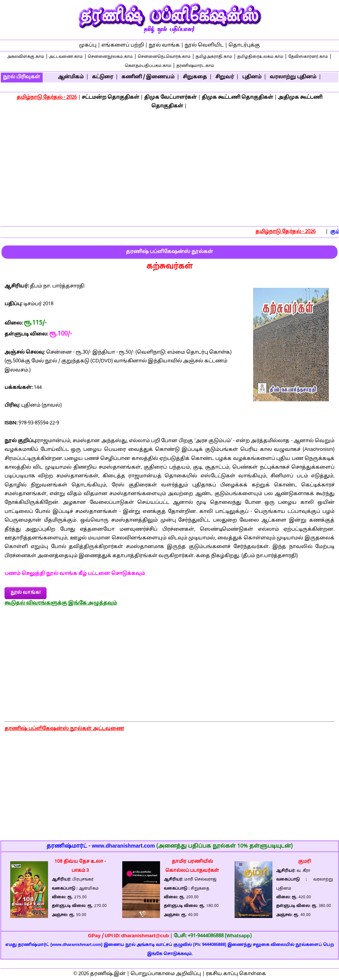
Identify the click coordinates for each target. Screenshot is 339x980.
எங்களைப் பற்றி (123, 45)
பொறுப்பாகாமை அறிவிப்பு (166, 974)
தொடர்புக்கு (244, 45)
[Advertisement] (169, 169)
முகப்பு (88, 45)
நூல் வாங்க (164, 45)
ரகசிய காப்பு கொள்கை (236, 974)
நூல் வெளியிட (204, 45)
